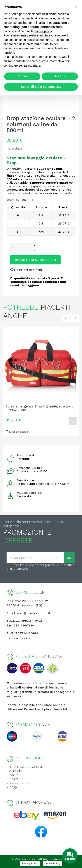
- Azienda (14, 771)
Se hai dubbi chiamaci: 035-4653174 (43, 484)
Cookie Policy (52, 863)
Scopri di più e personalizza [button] (41, 87)
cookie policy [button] (43, 31)
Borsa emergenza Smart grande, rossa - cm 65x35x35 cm (41, 408)
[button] (76, 7)
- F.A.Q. (12, 787)
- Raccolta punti (20, 783)
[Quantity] (21, 248)
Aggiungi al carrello (35, 260)
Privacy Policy (30, 863)
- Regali (13, 779)
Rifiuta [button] (22, 76)
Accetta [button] (60, 76)
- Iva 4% (13, 775)
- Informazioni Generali (25, 767)
